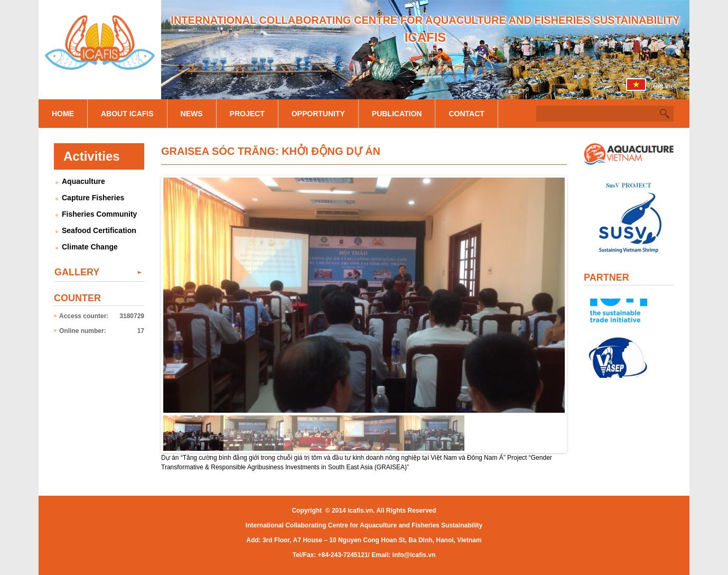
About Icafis (127, 114)
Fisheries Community (99, 214)
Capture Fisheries (93, 198)
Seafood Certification (99, 230)
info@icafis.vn (414, 555)
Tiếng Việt (661, 86)
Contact (466, 114)
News (192, 114)
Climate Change (90, 247)
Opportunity (318, 114)
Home (63, 114)
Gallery (77, 272)
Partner (606, 277)
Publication (397, 114)
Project (247, 114)
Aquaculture (83, 181)
